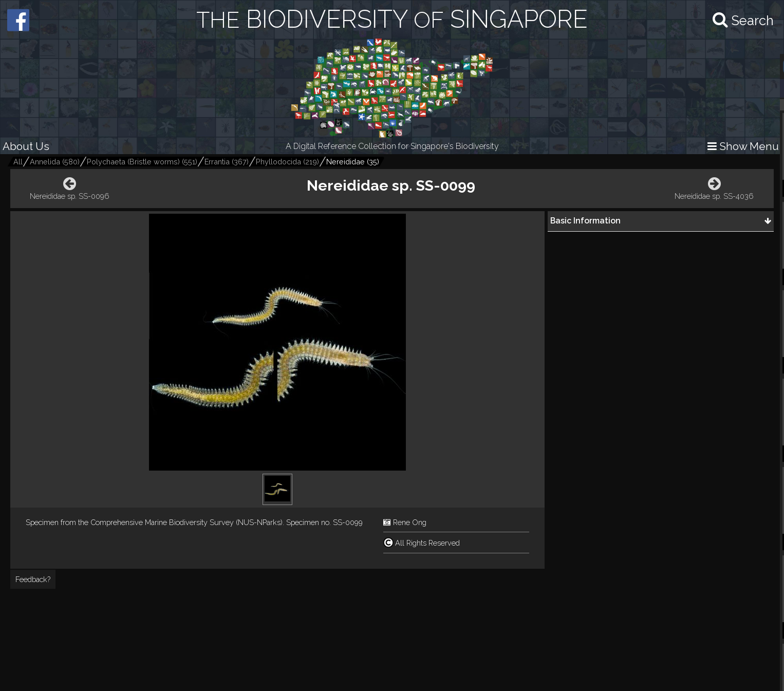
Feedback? (33, 579)
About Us (26, 146)
